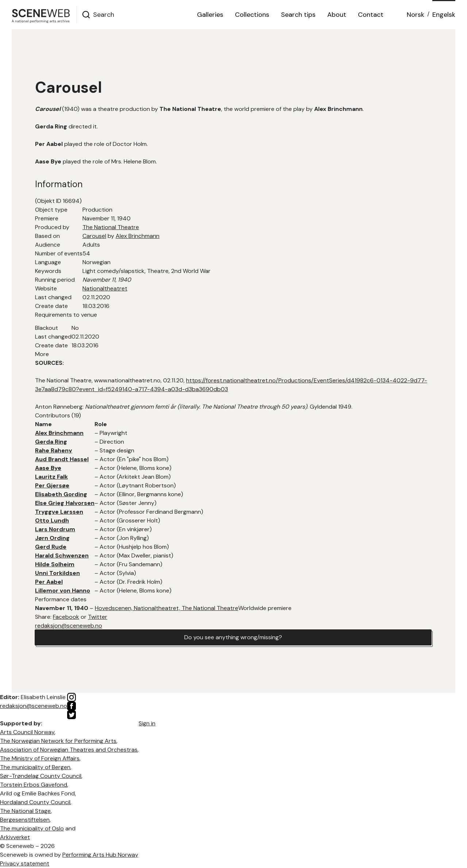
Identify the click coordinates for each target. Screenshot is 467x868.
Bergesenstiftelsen (25, 820)
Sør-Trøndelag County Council (41, 776)
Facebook (66, 617)
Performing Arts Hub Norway (100, 855)
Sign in (147, 723)
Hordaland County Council (35, 802)
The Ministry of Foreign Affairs (40, 758)
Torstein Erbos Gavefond (34, 785)
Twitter (98, 617)
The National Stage (25, 811)
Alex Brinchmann (138, 236)
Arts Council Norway (27, 732)
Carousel (94, 236)
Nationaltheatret (105, 288)
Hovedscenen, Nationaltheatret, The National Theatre (167, 608)
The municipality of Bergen (35, 767)
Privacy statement (25, 863)
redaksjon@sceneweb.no (69, 626)
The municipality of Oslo (32, 828)
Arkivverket (15, 837)
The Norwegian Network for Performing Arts (58, 741)
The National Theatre (111, 227)
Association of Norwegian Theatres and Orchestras (69, 750)
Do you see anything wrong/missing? (233, 637)
